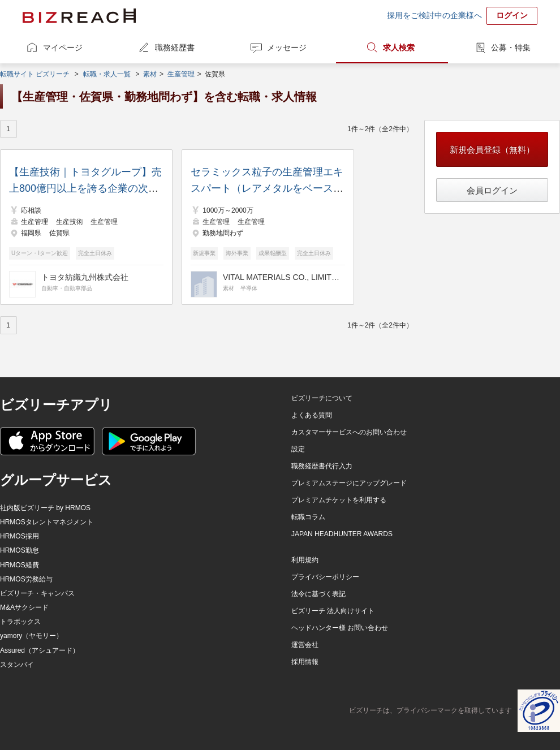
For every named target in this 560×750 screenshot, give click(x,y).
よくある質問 (312, 415)
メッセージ (287, 48)
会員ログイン (492, 190)
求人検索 (399, 48)
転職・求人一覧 (107, 74)
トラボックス (20, 622)
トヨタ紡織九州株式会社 (85, 277)
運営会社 (305, 645)
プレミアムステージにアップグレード (349, 483)
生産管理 (181, 74)
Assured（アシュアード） (40, 650)
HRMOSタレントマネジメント (47, 522)
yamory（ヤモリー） (31, 636)
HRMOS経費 (20, 565)
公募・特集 (511, 48)
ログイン (512, 15)
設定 (298, 449)
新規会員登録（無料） (492, 150)
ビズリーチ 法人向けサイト (333, 611)
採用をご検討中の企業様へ (434, 15)
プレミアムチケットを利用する (339, 500)
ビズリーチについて (322, 398)
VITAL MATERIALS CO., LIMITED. (282, 277)
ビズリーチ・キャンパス (37, 593)
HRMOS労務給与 (26, 579)
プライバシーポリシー (325, 577)
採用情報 (305, 662)
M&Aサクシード (24, 607)
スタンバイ (17, 665)
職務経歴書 (175, 48)
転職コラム (308, 517)
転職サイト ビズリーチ (35, 74)
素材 (150, 74)
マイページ (63, 48)
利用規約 (305, 560)
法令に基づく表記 (318, 594)
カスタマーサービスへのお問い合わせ (349, 432)
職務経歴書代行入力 (322, 466)
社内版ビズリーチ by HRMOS (45, 508)
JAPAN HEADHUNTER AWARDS (342, 534)
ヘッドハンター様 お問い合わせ (340, 628)
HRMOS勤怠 (20, 550)
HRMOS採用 (20, 536)
